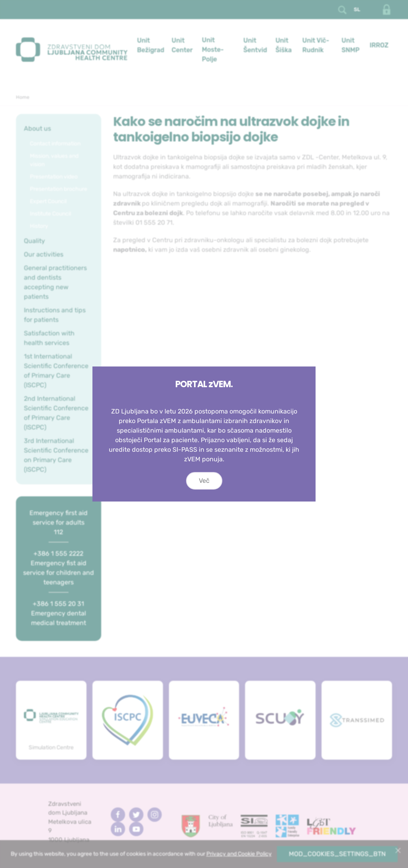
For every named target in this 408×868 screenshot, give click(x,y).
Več (204, 481)
